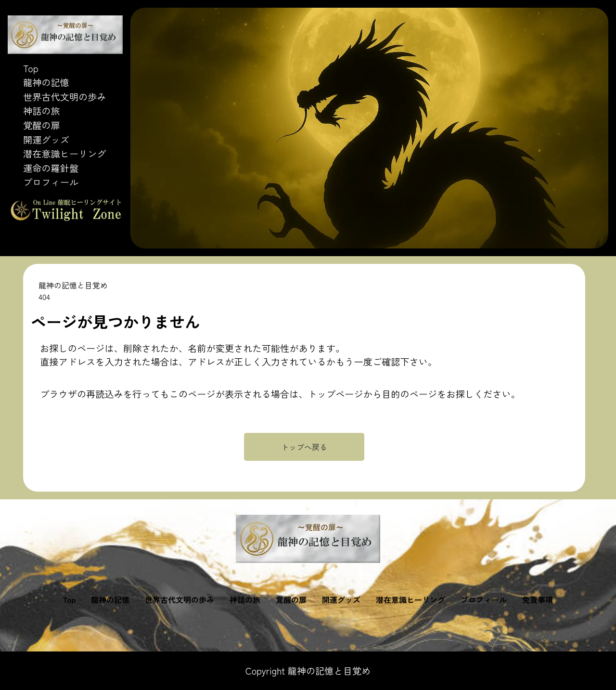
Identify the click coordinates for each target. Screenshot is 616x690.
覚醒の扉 (42, 125)
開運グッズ (46, 140)
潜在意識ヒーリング (65, 154)
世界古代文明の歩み (65, 97)
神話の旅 (42, 111)
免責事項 (538, 599)
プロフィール (51, 182)
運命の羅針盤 (51, 168)
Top (31, 68)
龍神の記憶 (46, 82)
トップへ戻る (304, 447)
